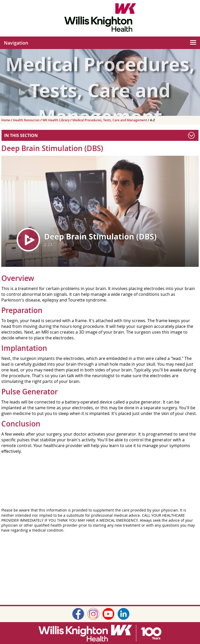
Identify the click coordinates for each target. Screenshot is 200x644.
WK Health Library (56, 120)
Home (6, 120)
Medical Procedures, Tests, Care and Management (110, 120)
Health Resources (27, 120)
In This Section (21, 135)
